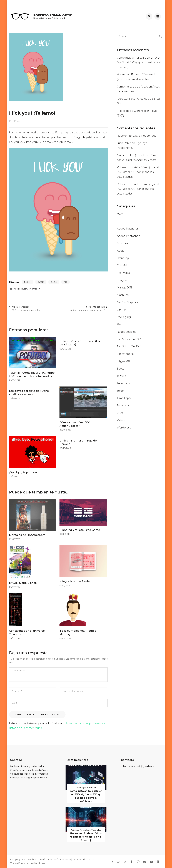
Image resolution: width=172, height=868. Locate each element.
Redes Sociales (126, 332)
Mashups (123, 295)
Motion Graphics (127, 302)
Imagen (36, 289)
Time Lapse (124, 398)
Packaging (124, 317)
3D (119, 221)
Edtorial (122, 265)
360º (120, 214)
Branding (123, 258)
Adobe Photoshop (129, 236)
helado (27, 282)
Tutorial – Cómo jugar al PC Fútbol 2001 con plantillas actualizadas (138, 172)
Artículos (123, 243)
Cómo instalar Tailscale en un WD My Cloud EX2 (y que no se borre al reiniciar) (139, 62)
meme (54, 282)
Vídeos (121, 420)
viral (65, 282)
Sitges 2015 (124, 361)
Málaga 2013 (125, 288)
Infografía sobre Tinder (75, 581)
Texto (120, 391)
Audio (121, 251)
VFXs (120, 413)
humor (41, 282)
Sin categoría (125, 354)
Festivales (123, 273)
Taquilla (122, 376)
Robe (17, 121)
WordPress (39, 863)
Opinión (122, 310)
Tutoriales (123, 405)
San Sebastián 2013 (129, 339)
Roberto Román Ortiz (53, 15)
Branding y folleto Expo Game (80, 530)
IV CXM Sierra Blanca (23, 583)
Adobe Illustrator (22, 289)
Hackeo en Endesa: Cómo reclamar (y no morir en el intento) (86, 837)
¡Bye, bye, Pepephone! (24, 472)
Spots (120, 369)
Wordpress (124, 428)
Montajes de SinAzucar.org (27, 535)
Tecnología (124, 383)
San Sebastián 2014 (129, 346)
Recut (121, 324)
